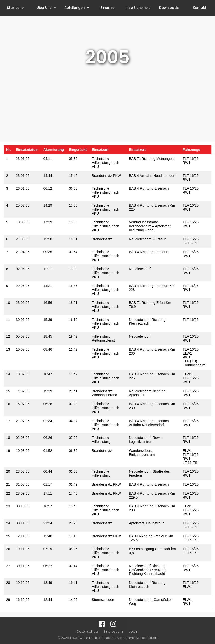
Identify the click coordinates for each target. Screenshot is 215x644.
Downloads (169, 8)
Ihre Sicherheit (138, 8)
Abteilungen (77, 8)
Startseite (15, 8)
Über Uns (46, 8)
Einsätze (107, 8)
